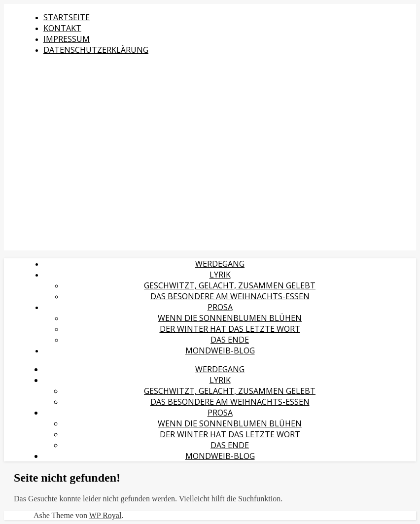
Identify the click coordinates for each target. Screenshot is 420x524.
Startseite (67, 17)
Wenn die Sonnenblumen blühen (230, 318)
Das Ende (230, 340)
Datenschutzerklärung (96, 50)
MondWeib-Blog (220, 350)
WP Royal (105, 515)
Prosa (220, 307)
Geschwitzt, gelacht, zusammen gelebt (230, 285)
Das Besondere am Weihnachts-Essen (230, 296)
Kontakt (62, 28)
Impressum (67, 39)
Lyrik (220, 275)
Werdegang (220, 264)
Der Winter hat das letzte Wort (230, 329)
